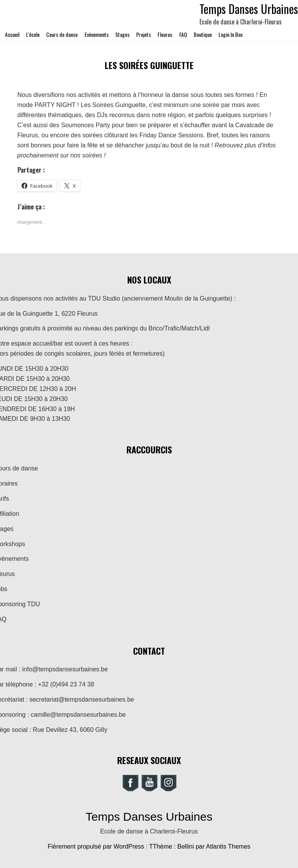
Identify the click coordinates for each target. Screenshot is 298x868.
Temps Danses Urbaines (149, 817)
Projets (144, 34)
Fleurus (165, 34)
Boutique (203, 34)
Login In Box (230, 34)
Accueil (12, 34)
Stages (122, 34)
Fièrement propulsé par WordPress (97, 846)
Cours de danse (62, 34)
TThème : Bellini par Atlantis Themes (200, 846)
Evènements (97, 34)
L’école (33, 34)
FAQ (183, 34)
